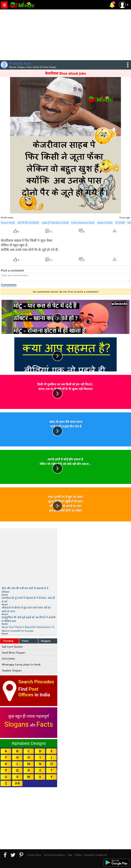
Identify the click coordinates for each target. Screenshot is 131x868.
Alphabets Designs (29, 743)
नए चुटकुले (120, 222)
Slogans (46, 641)
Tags (70, 855)
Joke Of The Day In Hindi (55, 222)
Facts (25, 641)
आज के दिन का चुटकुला (28, 222)
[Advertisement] (65, 34)
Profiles (78, 855)
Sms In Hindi (8, 222)
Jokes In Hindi (105, 222)
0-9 (17, 783)
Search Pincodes (36, 682)
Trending (8, 641)
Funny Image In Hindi (83, 222)
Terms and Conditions (54, 855)
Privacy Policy (34, 855)
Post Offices (28, 692)
